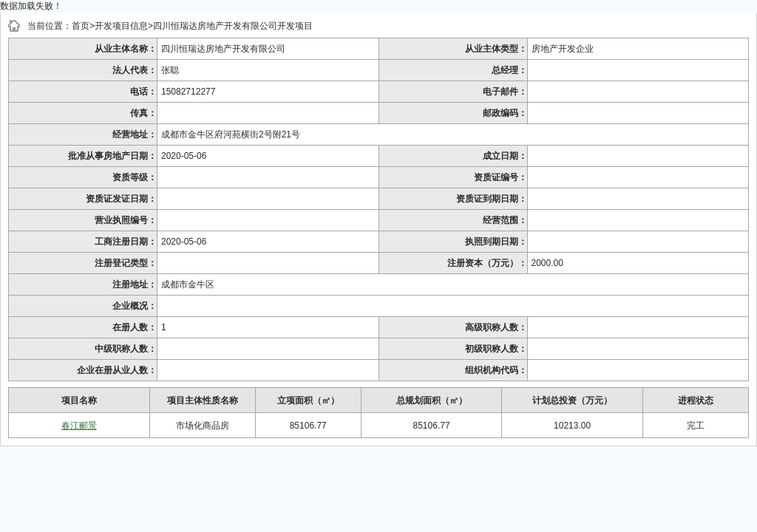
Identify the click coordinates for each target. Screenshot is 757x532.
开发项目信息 (121, 26)
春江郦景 (79, 426)
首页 (81, 26)
